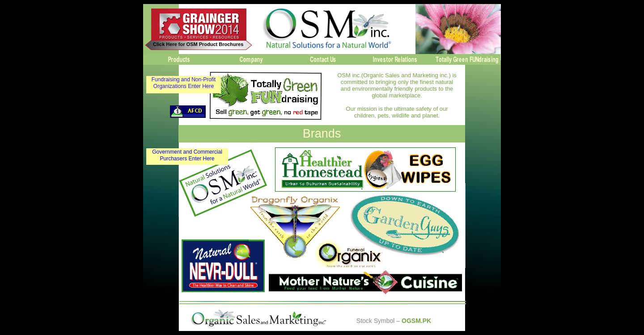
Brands (322, 134)
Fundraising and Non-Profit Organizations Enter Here (184, 83)
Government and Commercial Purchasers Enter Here (187, 155)
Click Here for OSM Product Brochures (198, 44)
